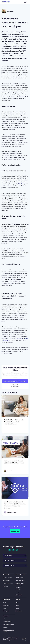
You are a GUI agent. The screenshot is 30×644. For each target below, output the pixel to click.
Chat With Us (15, 565)
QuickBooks (6, 605)
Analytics (18, 592)
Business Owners (7, 578)
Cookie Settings (24, 639)
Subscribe (15, 531)
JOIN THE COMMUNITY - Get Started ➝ (15, 381)
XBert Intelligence (20, 580)
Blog (4, 619)
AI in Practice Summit (9, 624)
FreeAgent (6, 611)
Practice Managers (8, 583)
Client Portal (19, 595)
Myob (5, 608)
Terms (17, 608)
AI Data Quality (19, 578)
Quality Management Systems (9, 631)
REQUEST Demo (15, 560)
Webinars (6, 627)
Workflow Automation (19, 588)
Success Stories (7, 622)
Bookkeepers (6, 580)
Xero (4, 602)
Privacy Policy (19, 611)
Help (17, 602)
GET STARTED (15, 556)
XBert (20, 184)
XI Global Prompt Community (20, 584)
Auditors (5, 586)
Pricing (17, 605)
